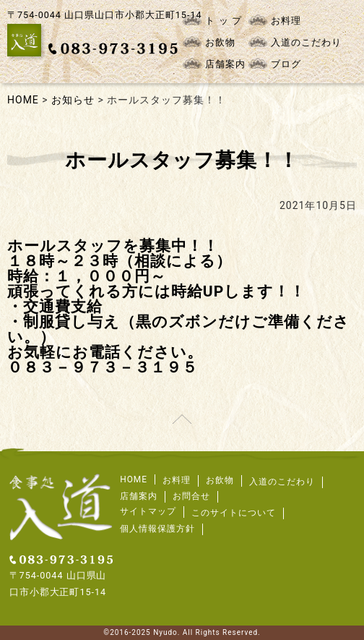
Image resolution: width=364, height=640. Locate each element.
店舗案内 (214, 64)
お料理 (275, 20)
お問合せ (191, 496)
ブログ (275, 64)
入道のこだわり (295, 42)
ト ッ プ (212, 20)
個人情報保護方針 (157, 529)
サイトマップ (148, 511)
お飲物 (209, 42)
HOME (134, 479)
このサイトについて (234, 513)
